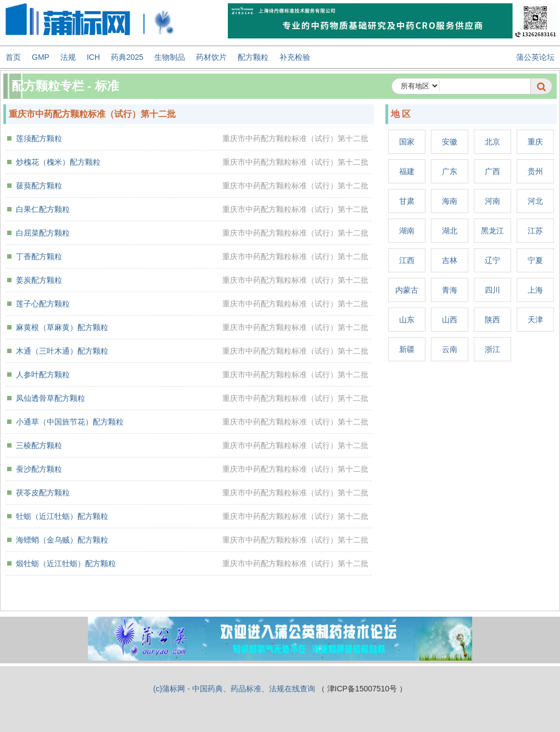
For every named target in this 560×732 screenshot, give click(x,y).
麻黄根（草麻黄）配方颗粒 (62, 327)
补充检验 (295, 57)
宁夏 (535, 260)
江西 (407, 260)
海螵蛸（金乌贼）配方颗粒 (62, 540)
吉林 (450, 260)
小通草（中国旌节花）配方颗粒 (70, 422)
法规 (68, 57)
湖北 (450, 231)
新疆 (407, 349)
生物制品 (170, 57)
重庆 (535, 142)
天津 (535, 320)
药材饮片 (211, 57)
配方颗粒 (253, 57)
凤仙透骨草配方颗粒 (51, 398)
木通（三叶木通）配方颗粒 (62, 351)
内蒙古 (407, 290)
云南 (450, 349)
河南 (492, 201)
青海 (450, 290)
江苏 (535, 231)
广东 (450, 171)
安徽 (450, 142)
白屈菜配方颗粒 (43, 233)
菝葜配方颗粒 (39, 186)
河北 (535, 201)
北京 (492, 142)
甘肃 (407, 201)
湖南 (407, 231)
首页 (13, 57)
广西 (492, 171)
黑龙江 (492, 231)
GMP (41, 57)
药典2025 (127, 57)
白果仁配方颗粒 (43, 209)
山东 (407, 320)
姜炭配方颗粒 (39, 280)
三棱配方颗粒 (39, 445)
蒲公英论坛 (535, 57)
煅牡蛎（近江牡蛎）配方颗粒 (66, 563)
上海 (535, 290)
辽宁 (492, 260)
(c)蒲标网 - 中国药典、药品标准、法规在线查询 (234, 689)
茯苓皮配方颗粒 (43, 493)
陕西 (492, 320)
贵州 (535, 171)
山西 (450, 320)
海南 (450, 201)
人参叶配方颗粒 (43, 375)
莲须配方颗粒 (39, 138)
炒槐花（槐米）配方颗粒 (58, 162)
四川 (492, 290)
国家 (407, 142)
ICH (93, 57)
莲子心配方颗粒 (43, 304)
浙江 (492, 349)
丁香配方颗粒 (39, 256)
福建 (407, 171)
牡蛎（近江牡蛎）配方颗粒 (62, 516)
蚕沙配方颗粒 (39, 469)
